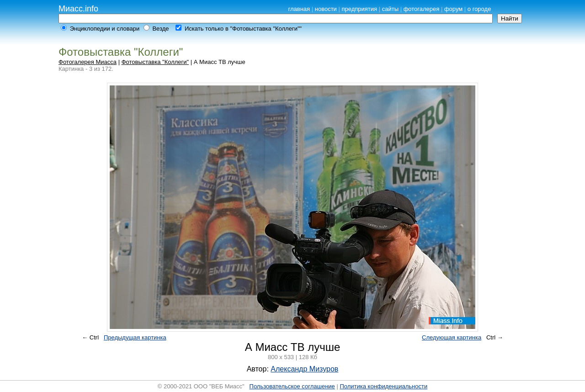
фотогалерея (422, 9)
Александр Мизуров (304, 369)
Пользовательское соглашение (292, 386)
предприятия (359, 9)
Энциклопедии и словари (105, 29)
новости (326, 9)
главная (299, 9)
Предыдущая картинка (135, 337)
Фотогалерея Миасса (88, 62)
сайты (390, 9)
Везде (160, 29)
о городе (479, 9)
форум (453, 9)
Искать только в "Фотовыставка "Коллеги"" (243, 29)
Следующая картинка (452, 337)
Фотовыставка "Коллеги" (155, 62)
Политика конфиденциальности (383, 386)
